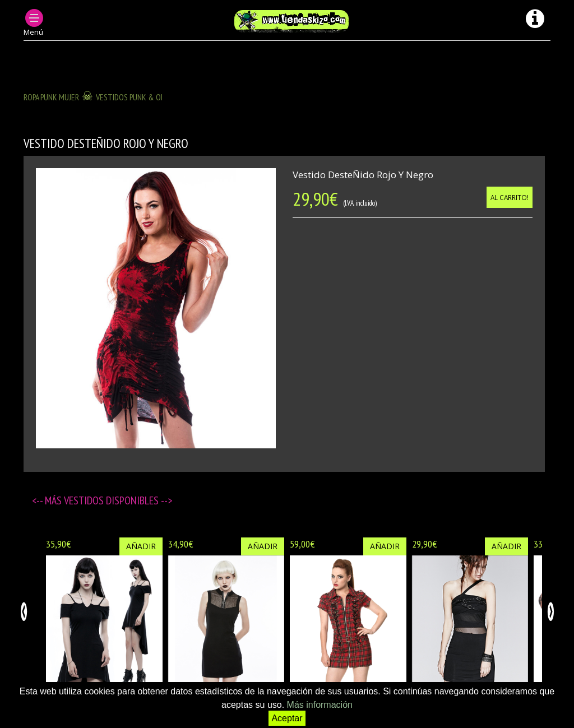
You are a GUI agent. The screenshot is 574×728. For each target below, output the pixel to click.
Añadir (141, 546)
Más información (320, 705)
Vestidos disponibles (112, 500)
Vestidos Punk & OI (129, 97)
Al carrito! (510, 197)
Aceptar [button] (287, 718)
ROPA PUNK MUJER (51, 97)
